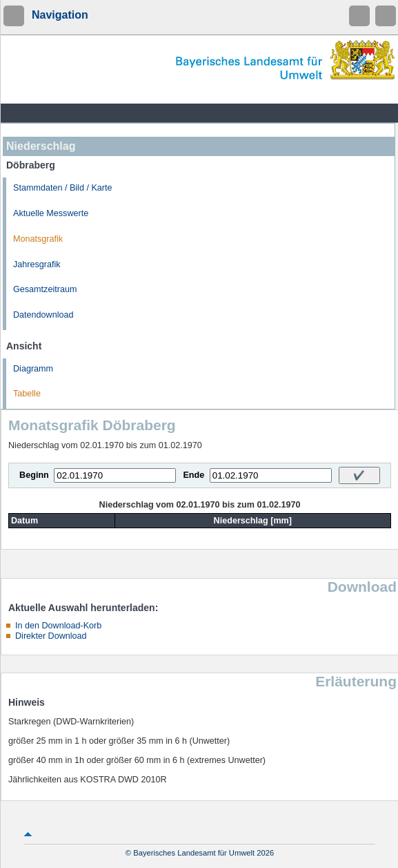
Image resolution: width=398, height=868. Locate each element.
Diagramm (33, 369)
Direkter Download (51, 636)
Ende (193, 475)
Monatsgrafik (38, 239)
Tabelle (27, 394)
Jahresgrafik (37, 264)
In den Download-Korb (58, 626)
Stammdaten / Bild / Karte (63, 188)
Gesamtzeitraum (45, 289)
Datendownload (43, 315)
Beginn (34, 475)
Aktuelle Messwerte (51, 213)
